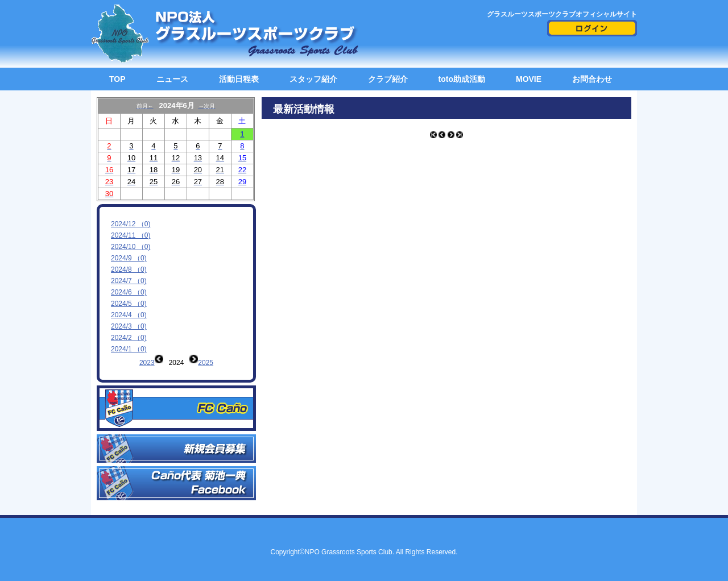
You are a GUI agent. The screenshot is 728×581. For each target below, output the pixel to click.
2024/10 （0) (131, 247)
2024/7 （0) (129, 281)
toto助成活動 (462, 79)
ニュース (172, 79)
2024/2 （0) (129, 338)
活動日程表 (239, 79)
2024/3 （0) (129, 326)
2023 (147, 363)
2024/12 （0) (131, 224)
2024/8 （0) (129, 269)
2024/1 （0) (129, 349)
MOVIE (529, 79)
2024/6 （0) (129, 292)
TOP (117, 79)
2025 (206, 363)
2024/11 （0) (131, 235)
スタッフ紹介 (313, 79)
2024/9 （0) (129, 258)
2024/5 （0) (129, 304)
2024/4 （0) (129, 315)
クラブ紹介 (388, 79)
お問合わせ (592, 79)
